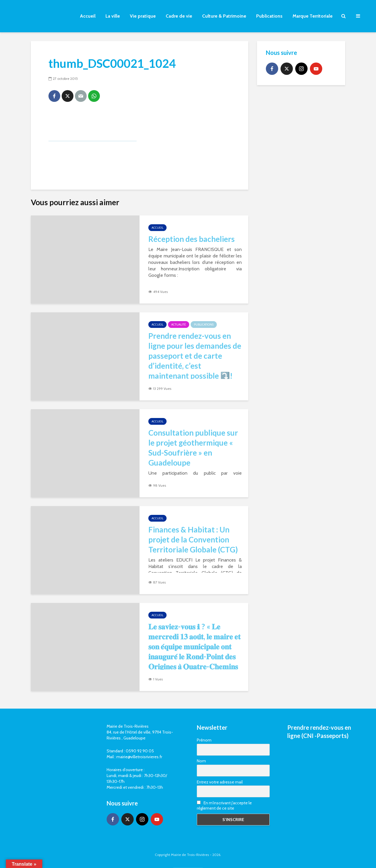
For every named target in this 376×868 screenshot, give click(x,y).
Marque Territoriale (313, 16)
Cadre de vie (179, 16)
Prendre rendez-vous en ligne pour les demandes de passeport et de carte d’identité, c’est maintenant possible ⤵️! (195, 356)
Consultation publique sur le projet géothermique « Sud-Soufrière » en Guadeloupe (193, 448)
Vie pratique (143, 16)
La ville (113, 16)
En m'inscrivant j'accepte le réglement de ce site (224, 805)
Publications (269, 16)
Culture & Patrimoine (224, 16)
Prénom (204, 740)
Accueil (88, 16)
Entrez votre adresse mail (220, 782)
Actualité (179, 325)
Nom (201, 761)
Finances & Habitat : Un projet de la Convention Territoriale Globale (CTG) (193, 540)
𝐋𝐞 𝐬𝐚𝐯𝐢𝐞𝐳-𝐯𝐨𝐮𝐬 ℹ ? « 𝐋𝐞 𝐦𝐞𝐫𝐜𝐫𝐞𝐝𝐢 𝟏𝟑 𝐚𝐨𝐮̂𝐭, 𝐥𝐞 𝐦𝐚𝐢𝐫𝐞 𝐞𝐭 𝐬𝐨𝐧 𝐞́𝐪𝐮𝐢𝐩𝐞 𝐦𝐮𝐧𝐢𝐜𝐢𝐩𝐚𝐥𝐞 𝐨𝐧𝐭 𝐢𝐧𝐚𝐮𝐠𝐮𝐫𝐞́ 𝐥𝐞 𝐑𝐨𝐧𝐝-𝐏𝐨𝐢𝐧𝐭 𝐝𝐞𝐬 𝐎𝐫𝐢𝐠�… (194, 651)
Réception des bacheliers (192, 239)
